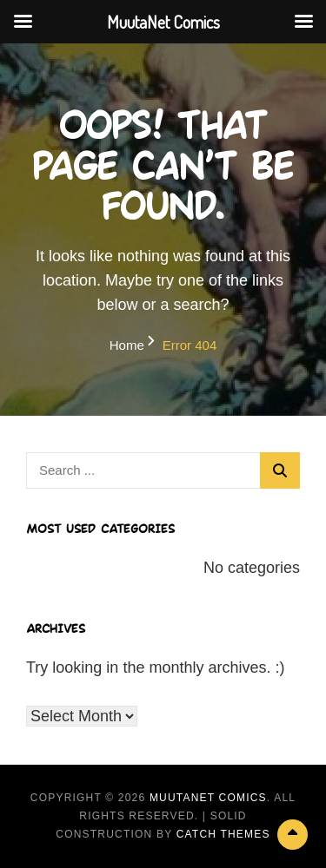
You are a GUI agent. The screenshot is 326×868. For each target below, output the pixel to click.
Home (127, 345)
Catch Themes (223, 834)
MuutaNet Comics (208, 798)
